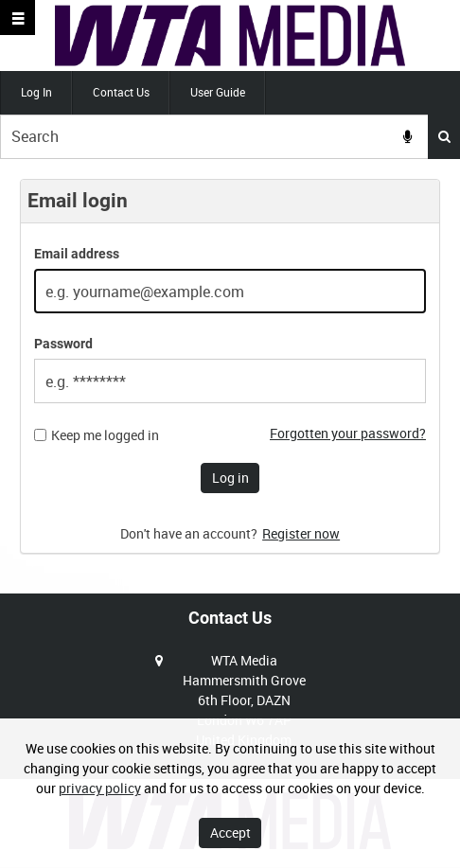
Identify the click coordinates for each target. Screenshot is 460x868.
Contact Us (121, 92)
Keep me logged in (105, 435)
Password (63, 344)
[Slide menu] (18, 18)
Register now (301, 533)
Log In (36, 92)
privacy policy (100, 788)
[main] (230, 376)
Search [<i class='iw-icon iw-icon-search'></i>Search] (444, 136)
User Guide (218, 92)
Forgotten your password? (348, 433)
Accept (230, 833)
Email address (77, 254)
